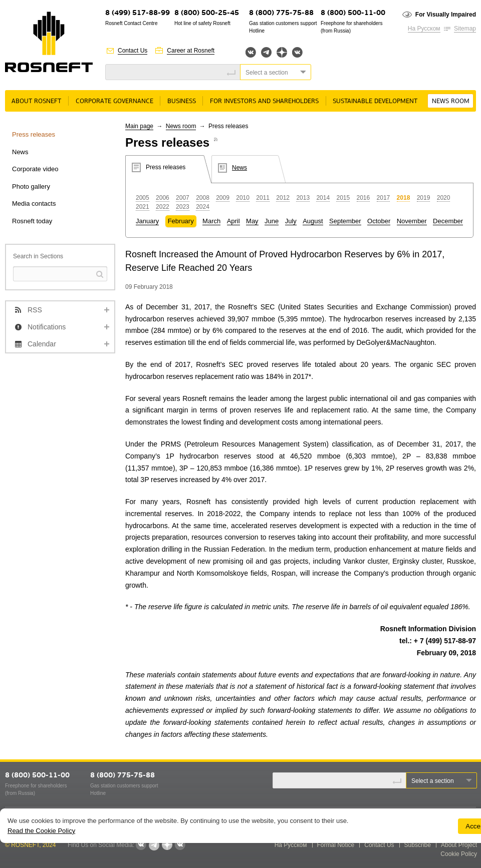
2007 (183, 198)
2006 (163, 198)
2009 (223, 198)
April (233, 221)
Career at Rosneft (191, 51)
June (272, 221)
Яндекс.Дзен (282, 52)
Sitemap (465, 29)
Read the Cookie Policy (41, 831)
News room (451, 101)
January (147, 221)
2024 (203, 207)
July (291, 221)
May (252, 221)
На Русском (424, 29)
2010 (243, 198)
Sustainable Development (375, 101)
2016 (364, 198)
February (181, 221)
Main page (139, 126)
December (448, 221)
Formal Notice (336, 845)
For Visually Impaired (446, 15)
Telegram (266, 52)
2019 (424, 198)
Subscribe (418, 845)
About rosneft (36, 101)
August (313, 221)
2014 (323, 198)
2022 (163, 207)
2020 (444, 198)
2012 (283, 198)
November (412, 221)
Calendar (42, 344)
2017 (384, 198)
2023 (183, 207)
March (211, 221)
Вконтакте (251, 52)
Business (182, 101)
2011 (263, 198)
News (20, 152)
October (379, 221)
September (345, 221)
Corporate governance (114, 101)
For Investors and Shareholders (264, 101)
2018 (404, 198)
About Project (459, 845)
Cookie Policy (459, 854)
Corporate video (35, 169)
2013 (303, 198)
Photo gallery (31, 186)
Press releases (34, 134)
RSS (35, 310)
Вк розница (297, 53)
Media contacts (34, 203)
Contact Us (133, 51)
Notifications (47, 327)
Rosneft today (32, 221)
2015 (343, 198)
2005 (143, 198)
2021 (143, 207)
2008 (203, 198)
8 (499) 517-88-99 (138, 13)
